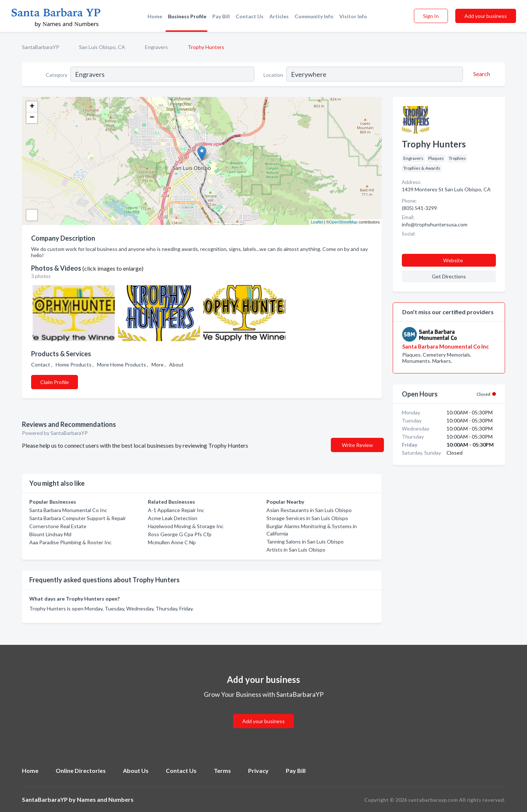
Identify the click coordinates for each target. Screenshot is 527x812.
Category (57, 75)
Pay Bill (221, 16)
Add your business (486, 16)
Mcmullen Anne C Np (172, 542)
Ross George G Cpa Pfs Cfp (180, 534)
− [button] (32, 118)
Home (155, 16)
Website (453, 260)
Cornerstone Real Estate (58, 526)
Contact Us (250, 16)
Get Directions (449, 276)
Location (273, 75)
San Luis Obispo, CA (102, 47)
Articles (279, 16)
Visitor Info (353, 16)
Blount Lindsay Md (50, 534)
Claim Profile (55, 382)
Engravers (156, 47)
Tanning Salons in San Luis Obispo (305, 542)
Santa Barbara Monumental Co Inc (68, 510)
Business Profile (187, 16)
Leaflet (317, 222)
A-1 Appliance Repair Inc (176, 510)
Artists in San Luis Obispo (296, 550)
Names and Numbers (105, 799)
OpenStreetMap (343, 222)
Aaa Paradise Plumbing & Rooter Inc (70, 542)
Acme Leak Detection (173, 518)
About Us (136, 770)
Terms (222, 770)
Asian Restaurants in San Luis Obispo (309, 510)
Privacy (258, 770)
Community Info (314, 16)
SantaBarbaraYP (41, 47)
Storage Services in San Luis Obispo (307, 518)
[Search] (481, 74)
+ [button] (32, 107)
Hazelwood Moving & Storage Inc (186, 526)
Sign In (431, 16)
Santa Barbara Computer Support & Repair (78, 518)
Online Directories (81, 770)
